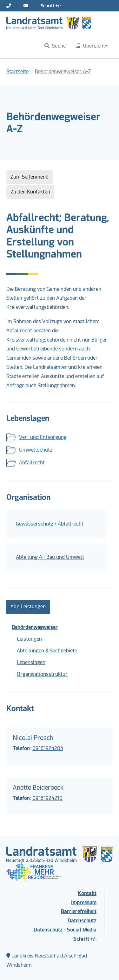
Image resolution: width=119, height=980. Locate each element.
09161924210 (47, 798)
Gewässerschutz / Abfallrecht (50, 524)
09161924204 (48, 748)
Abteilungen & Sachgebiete (47, 651)
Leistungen (29, 639)
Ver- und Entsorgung (43, 437)
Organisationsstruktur (42, 674)
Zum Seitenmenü (30, 177)
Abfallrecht (32, 463)
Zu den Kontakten (30, 192)
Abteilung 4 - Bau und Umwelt (50, 557)
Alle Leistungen (28, 607)
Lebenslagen (31, 662)
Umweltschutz (36, 450)
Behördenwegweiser (35, 627)
